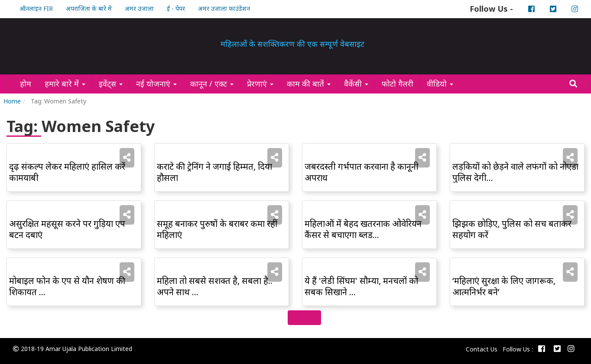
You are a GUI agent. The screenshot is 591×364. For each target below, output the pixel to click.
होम (29, 83)
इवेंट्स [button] (111, 84)
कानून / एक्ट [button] (212, 84)
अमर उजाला (139, 8)
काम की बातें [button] (309, 84)
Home (12, 101)
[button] (127, 157)
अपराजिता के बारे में (89, 8)
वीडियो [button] (440, 84)
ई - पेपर (176, 8)
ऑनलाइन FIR (36, 8)
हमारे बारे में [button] (65, 84)
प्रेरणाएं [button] (260, 84)
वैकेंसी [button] (356, 84)
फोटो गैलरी (401, 83)
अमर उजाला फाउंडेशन (224, 8)
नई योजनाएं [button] (156, 84)
